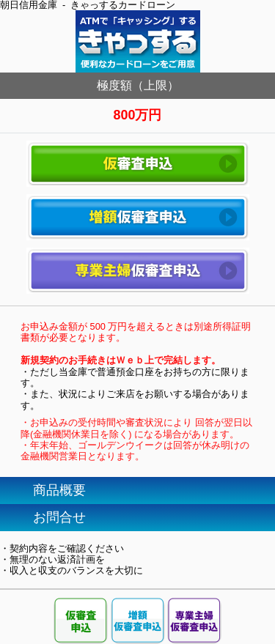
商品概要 (59, 490)
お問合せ (59, 517)
